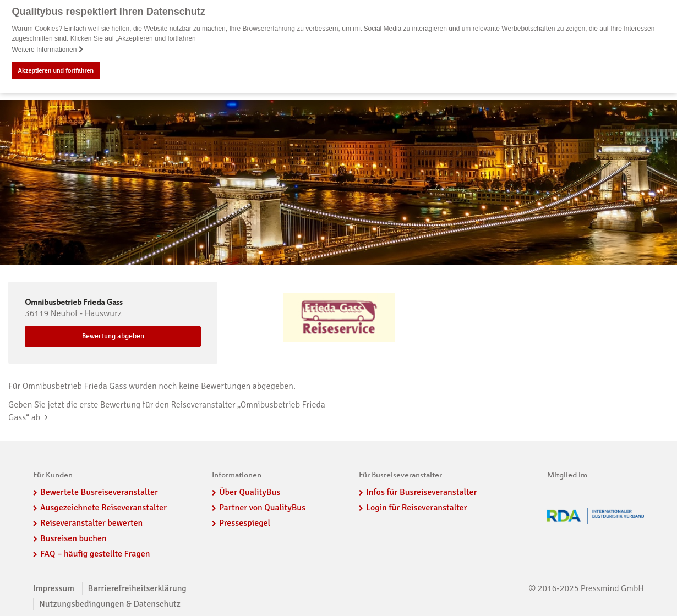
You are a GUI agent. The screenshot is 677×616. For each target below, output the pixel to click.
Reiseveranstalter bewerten (91, 522)
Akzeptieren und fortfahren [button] (56, 70)
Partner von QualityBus (262, 508)
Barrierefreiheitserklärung (137, 588)
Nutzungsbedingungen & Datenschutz (110, 604)
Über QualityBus (250, 492)
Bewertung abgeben (113, 337)
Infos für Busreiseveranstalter (421, 492)
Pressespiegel (245, 522)
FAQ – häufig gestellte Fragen (95, 553)
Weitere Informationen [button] (48, 50)
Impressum (54, 588)
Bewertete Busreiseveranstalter (99, 492)
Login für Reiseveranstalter (417, 508)
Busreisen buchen (73, 538)
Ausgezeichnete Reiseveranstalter (103, 508)
